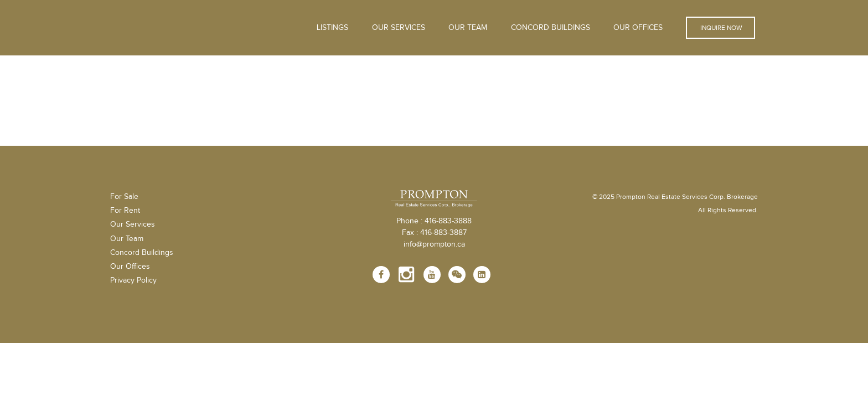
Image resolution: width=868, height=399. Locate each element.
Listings (332, 28)
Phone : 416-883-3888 (434, 221)
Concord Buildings (551, 28)
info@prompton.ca (434, 244)
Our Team (468, 28)
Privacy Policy (133, 280)
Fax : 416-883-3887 (434, 233)
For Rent (125, 211)
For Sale (124, 197)
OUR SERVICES (399, 28)
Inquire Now (720, 28)
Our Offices (638, 28)
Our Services (133, 224)
